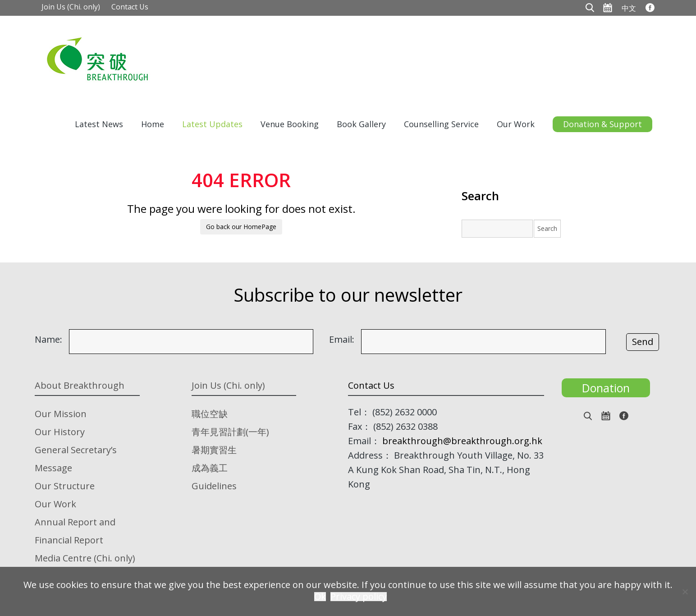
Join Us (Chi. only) (71, 7)
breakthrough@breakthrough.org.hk (462, 441)
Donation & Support (602, 124)
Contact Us (130, 7)
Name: (48, 340)
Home (153, 124)
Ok (320, 597)
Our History (60, 432)
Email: (342, 340)
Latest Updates (212, 124)
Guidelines (214, 486)
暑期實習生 (214, 450)
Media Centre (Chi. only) (85, 558)
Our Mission (61, 414)
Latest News (99, 124)
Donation (606, 388)
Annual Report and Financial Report (75, 531)
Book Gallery (361, 124)
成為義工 (210, 468)
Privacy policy (359, 597)
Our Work (516, 124)
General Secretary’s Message (76, 459)
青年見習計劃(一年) (230, 432)
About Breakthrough (80, 385)
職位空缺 (210, 414)
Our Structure (65, 486)
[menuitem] (629, 8)
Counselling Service (441, 124)
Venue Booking (290, 124)
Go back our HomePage (241, 227)
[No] (685, 592)
